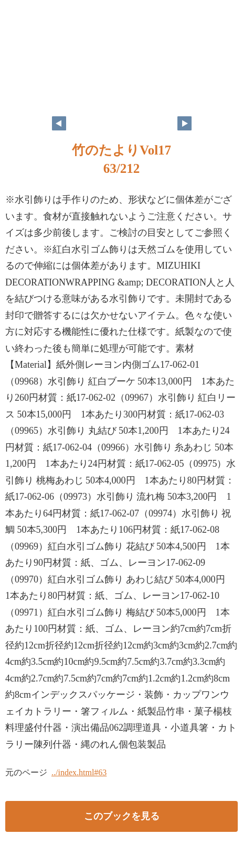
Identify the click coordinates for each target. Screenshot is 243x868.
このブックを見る (122, 816)
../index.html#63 (79, 772)
